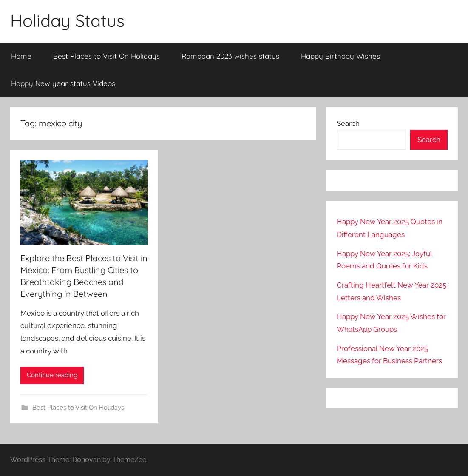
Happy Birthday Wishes (340, 56)
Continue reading (52, 375)
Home (21, 56)
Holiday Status (67, 20)
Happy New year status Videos (63, 83)
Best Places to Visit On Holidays (106, 56)
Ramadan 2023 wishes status (230, 56)
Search (348, 123)
